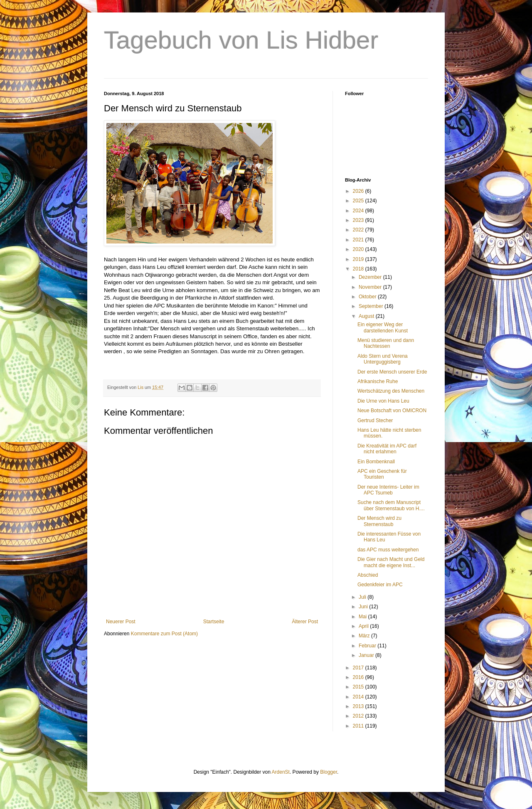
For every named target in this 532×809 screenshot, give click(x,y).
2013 (359, 706)
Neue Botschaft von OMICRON (392, 411)
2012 (359, 716)
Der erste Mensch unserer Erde (392, 372)
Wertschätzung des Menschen (391, 391)
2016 (359, 677)
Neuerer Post (121, 622)
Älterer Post (305, 622)
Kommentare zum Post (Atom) (164, 634)
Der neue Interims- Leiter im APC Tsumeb (388, 490)
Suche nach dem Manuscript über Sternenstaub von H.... (391, 505)
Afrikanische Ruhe (378, 381)
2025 (359, 201)
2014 (359, 697)
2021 (359, 240)
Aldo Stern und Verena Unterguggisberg (383, 359)
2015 (359, 687)
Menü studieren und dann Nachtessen (386, 343)
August (367, 316)
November (371, 287)
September (372, 306)
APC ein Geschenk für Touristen (382, 474)
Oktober (368, 297)
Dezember (371, 277)
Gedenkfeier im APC (380, 585)
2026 (359, 191)
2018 (359, 269)
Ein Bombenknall (376, 462)
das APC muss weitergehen (388, 550)
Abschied (368, 575)
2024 (359, 211)
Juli (363, 597)
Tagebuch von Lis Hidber (241, 40)
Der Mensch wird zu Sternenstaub (379, 521)
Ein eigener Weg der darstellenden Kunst (383, 327)
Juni (364, 607)
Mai (363, 617)
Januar (367, 655)
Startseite (214, 622)
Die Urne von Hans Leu (383, 401)
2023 (359, 220)
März (365, 636)
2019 (359, 259)
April (364, 626)
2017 (359, 668)
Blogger (329, 772)
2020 (359, 249)
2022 (359, 230)
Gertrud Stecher (375, 420)
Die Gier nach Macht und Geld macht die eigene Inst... (391, 562)
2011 (359, 726)
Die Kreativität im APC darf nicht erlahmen (387, 449)
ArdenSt (281, 772)
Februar (368, 646)
